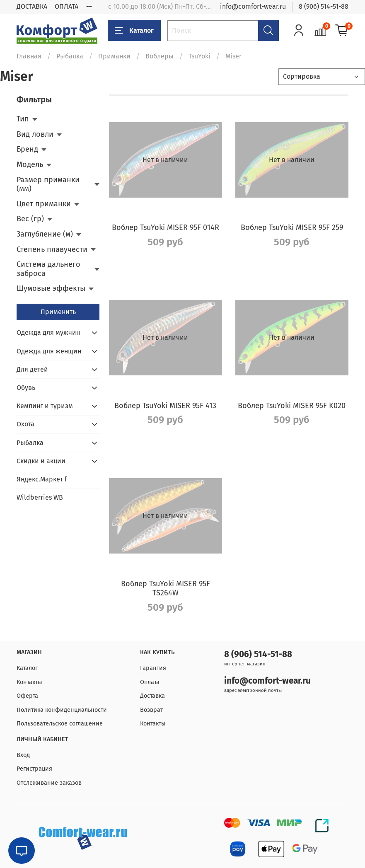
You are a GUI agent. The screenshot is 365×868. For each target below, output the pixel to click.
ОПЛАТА (66, 6)
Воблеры (160, 56)
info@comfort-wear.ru (253, 6)
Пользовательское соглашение (60, 724)
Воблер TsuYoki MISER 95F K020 (292, 406)
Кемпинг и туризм (45, 406)
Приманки (114, 56)
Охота (25, 424)
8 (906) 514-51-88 (324, 6)
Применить (58, 312)
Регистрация (34, 769)
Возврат (151, 710)
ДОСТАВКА (32, 6)
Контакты (29, 682)
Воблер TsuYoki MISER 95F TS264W (166, 589)
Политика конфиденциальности (62, 710)
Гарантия (153, 668)
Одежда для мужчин (48, 332)
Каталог (134, 31)
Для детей (32, 369)
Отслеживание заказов (49, 783)
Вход (23, 755)
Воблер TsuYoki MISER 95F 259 (292, 227)
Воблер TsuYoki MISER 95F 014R (166, 227)
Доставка (152, 696)
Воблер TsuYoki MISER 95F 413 (165, 406)
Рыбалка (70, 56)
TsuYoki (199, 56)
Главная (29, 56)
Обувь (26, 388)
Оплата (150, 682)
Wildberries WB (40, 497)
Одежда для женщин (49, 351)
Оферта (27, 696)
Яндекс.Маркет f (42, 479)
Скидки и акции (41, 461)
